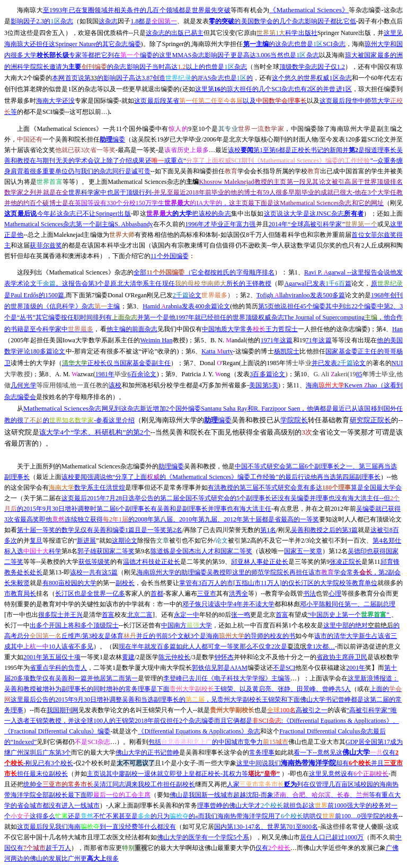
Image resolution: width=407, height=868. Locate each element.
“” (349, 615)
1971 (277, 340)
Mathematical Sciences (309, 10)
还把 (17, 784)
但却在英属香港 (39, 256)
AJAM (220, 668)
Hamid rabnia (186, 306)
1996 (220, 224)
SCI (284, 668)
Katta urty (217, 351)
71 (319, 340)
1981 (105, 374)
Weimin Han (157, 340)
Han (397, 329)
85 (359, 374)
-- (203, 161)
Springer (68, 214)
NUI (397, 363)
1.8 (153, 21)
